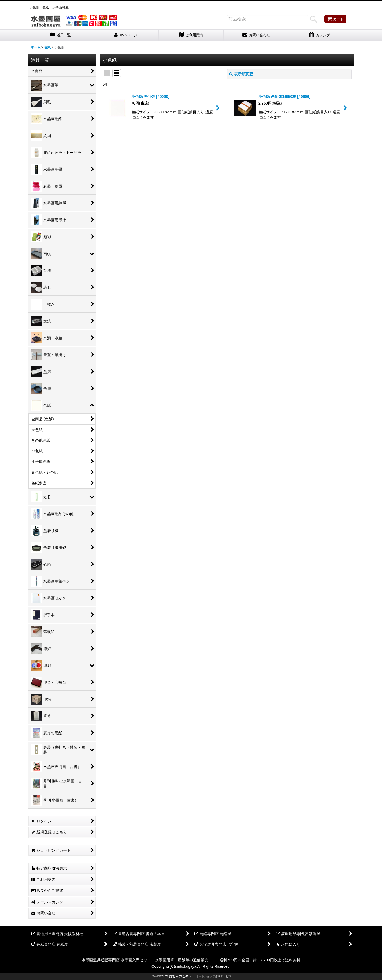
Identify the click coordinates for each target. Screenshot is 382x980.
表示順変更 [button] (241, 74)
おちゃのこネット (182, 976)
